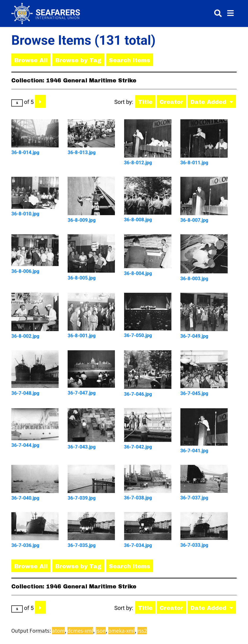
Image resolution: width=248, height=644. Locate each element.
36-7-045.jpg (194, 393)
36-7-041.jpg (194, 451)
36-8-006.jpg (25, 271)
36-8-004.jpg (138, 273)
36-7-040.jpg (25, 498)
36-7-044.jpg (25, 445)
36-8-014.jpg (25, 152)
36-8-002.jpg (25, 336)
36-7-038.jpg (138, 498)
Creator (171, 102)
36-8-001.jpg (82, 336)
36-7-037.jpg (194, 498)
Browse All (31, 60)
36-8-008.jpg (138, 220)
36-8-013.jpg (82, 152)
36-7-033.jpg (194, 545)
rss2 (142, 631)
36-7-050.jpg (138, 335)
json (101, 631)
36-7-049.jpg (194, 336)
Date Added (209, 102)
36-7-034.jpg (138, 545)
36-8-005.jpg (82, 278)
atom (58, 631)
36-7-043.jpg (82, 447)
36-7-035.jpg (82, 545)
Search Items (130, 60)
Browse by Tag (78, 60)
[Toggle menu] (231, 13)
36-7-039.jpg (82, 498)
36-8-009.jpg (82, 220)
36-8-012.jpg (138, 163)
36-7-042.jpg (138, 447)
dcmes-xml (80, 631)
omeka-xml (122, 631)
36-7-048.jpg (25, 393)
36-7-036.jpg (25, 545)
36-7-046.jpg (138, 394)
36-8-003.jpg (194, 279)
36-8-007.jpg (194, 220)
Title (145, 102)
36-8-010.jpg (25, 214)
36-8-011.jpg (194, 163)
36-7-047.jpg (82, 393)
